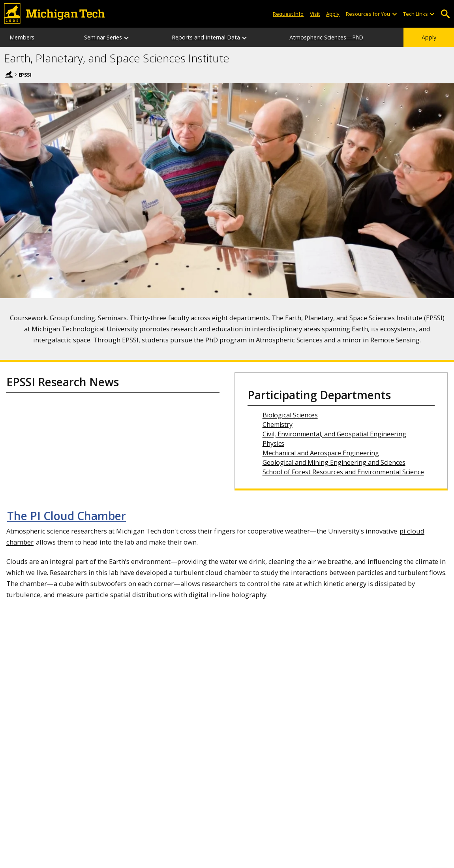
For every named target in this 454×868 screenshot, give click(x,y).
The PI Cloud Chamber (67, 516)
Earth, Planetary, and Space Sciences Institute (117, 58)
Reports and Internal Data (206, 37)
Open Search (445, 14)
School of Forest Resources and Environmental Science (343, 472)
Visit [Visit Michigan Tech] (315, 14)
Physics (273, 443)
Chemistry (278, 425)
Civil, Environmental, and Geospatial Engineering (334, 434)
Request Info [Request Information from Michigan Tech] (288, 14)
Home (9, 74)
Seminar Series (103, 37)
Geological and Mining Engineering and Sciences (334, 462)
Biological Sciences (290, 415)
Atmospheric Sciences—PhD (326, 37)
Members (22, 37)
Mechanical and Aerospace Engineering (321, 453)
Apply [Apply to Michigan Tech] (333, 14)
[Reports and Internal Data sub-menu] (245, 37)
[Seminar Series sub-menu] (127, 37)
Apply (429, 37)
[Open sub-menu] (394, 14)
